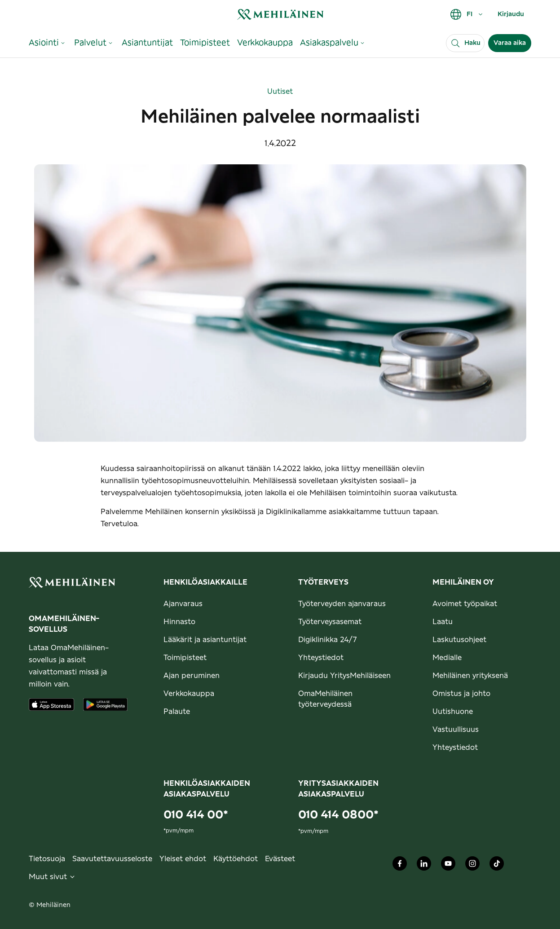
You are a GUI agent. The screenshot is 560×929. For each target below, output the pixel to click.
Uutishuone (453, 712)
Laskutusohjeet (459, 640)
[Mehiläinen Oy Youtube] (448, 866)
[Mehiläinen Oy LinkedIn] (424, 866)
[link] (280, 14)
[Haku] (465, 43)
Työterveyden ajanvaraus (342, 604)
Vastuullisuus (456, 730)
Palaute (177, 712)
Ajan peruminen (192, 676)
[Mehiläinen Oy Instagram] (472, 866)
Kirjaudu (511, 14)
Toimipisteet (185, 658)
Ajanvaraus (183, 604)
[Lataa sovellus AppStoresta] (51, 704)
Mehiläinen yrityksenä (470, 676)
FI (467, 14)
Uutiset (280, 92)
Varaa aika (510, 43)
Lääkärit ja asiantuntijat (205, 640)
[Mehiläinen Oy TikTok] (497, 866)
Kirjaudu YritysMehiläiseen (344, 676)
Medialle (447, 658)
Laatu (443, 622)
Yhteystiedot (321, 658)
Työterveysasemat (330, 622)
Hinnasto (179, 622)
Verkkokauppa (189, 694)
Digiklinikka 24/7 (328, 640)
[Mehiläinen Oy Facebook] (400, 866)
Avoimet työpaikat (465, 604)
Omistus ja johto (461, 694)
